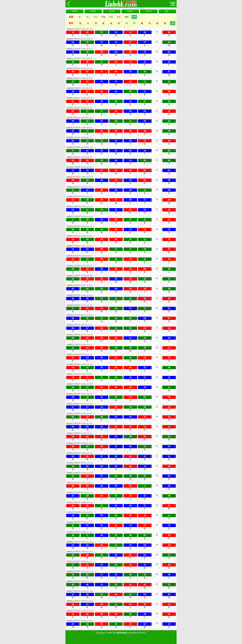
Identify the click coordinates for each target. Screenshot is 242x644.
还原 (134, 17)
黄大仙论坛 (122, 633)
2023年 (130, 11)
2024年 (112, 11)
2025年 (93, 11)
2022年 (149, 11)
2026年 (75, 11)
